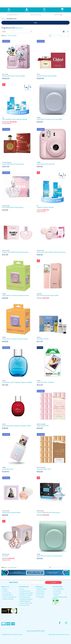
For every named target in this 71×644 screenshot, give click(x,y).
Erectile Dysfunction (24, 597)
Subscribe (53, 582)
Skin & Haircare (40, 591)
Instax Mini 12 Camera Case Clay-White (49, 119)
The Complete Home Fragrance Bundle (15, 119)
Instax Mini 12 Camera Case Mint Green (49, 556)
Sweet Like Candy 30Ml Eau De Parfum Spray (51, 252)
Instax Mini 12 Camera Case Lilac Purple (15, 339)
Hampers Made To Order (26, 603)
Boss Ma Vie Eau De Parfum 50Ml (48, 295)
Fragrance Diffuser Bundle (45, 207)
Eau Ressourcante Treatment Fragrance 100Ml (17, 382)
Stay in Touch (13, 582)
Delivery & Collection (8, 599)
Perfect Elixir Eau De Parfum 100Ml (14, 76)
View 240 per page (12, 36)
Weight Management (25, 601)
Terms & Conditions (58, 589)
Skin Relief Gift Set (43, 339)
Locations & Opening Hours (9, 597)
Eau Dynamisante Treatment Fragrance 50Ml (16, 426)
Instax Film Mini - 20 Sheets (45, 382)
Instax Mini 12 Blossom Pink (46, 164)
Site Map (56, 595)
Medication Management (26, 599)
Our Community (6, 593)
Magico (54, 634)
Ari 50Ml (5, 556)
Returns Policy (57, 593)
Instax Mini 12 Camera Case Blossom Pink (16, 295)
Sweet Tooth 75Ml (43, 426)
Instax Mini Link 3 (8, 469)
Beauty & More (40, 593)
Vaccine (21, 589)
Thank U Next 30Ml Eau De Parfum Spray (15, 252)
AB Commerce (66, 634)
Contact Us (5, 591)
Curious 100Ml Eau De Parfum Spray (48, 512)
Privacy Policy (57, 591)
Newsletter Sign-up (7, 595)
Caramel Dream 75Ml (44, 469)
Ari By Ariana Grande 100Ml (11, 512)
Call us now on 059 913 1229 (35, 631)
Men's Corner (40, 595)
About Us (5, 589)
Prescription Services (25, 591)
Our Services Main (24, 605)
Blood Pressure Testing (25, 595)
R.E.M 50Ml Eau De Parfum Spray (13, 207)
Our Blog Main (40, 597)
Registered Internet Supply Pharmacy (60, 598)
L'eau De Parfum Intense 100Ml (47, 76)
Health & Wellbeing (41, 589)
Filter (35, 23)
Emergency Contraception (26, 593)
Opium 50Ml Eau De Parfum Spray (13, 164)
